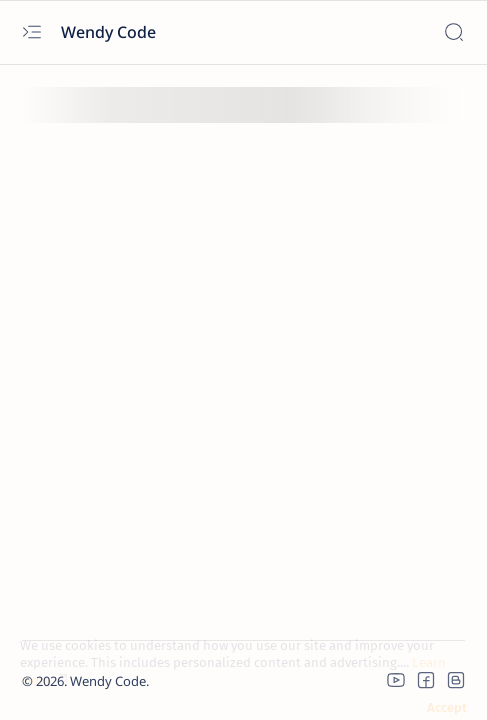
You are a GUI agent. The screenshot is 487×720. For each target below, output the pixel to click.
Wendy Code (110, 32)
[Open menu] (31, 32)
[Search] (453, 32)
